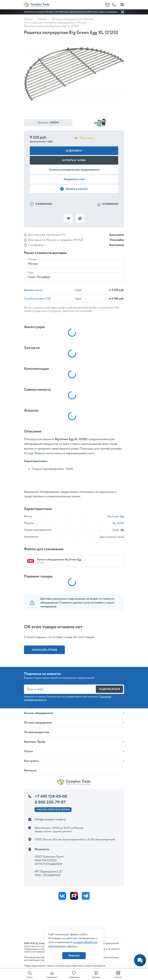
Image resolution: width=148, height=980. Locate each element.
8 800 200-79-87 (50, 802)
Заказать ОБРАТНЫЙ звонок (53, 810)
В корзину (74, 151)
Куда (31, 272)
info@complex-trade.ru (50, 819)
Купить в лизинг (74, 189)
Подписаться (109, 689)
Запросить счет (74, 179)
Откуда (32, 259)
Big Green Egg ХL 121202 (71, 439)
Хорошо (74, 956)
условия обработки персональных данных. (73, 944)
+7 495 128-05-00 (51, 797)
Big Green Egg (116, 516)
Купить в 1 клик (74, 160)
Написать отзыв (44, 650)
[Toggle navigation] (122, 4)
